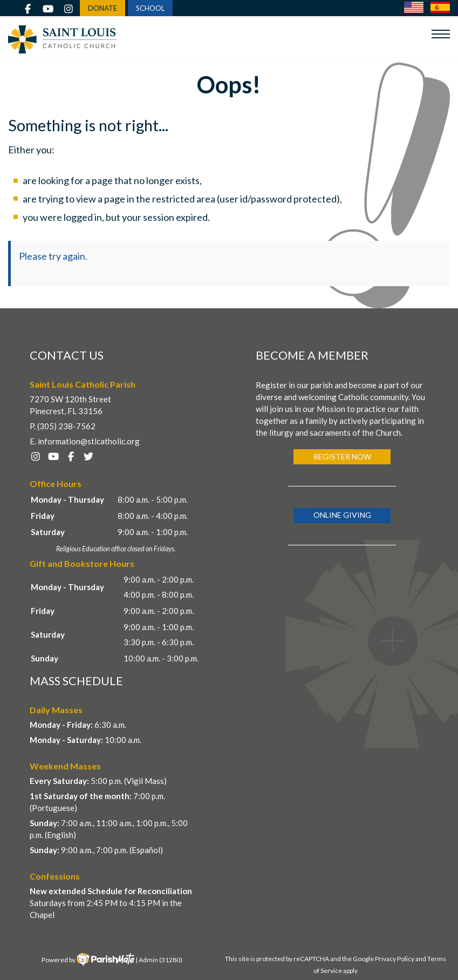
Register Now (342, 457)
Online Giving (342, 515)
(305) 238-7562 (66, 426)
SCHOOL (150, 8)
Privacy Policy (395, 959)
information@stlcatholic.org (89, 441)
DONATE (102, 8)
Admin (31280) (160, 960)
